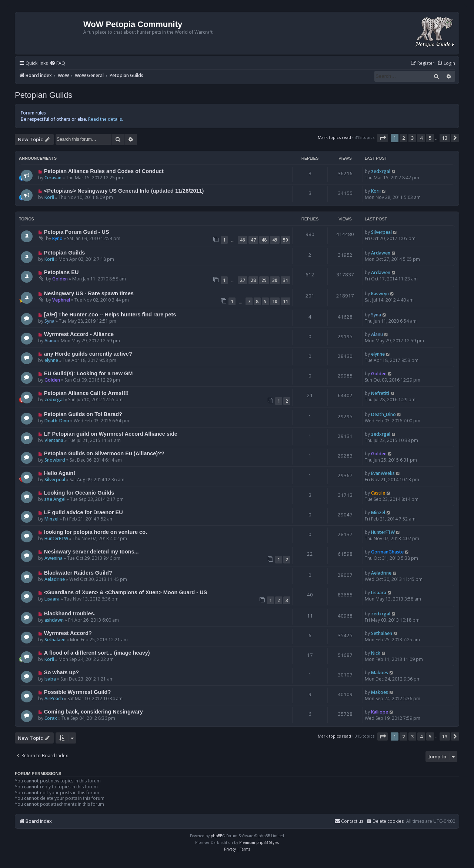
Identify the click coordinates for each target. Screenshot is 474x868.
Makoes (380, 673)
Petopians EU (61, 272)
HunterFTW (56, 538)
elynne (51, 360)
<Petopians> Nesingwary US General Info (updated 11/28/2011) (124, 191)
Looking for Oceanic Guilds (79, 493)
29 (264, 280)
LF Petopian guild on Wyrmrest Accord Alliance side (111, 434)
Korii (49, 197)
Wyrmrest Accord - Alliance (79, 334)
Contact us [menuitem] (349, 821)
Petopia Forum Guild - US (77, 232)
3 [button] (412, 138)
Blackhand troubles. (70, 613)
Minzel (51, 519)
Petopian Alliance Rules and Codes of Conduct (104, 171)
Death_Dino (57, 421)
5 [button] (430, 138)
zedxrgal (381, 171)
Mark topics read (334, 137)
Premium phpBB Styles (259, 842)
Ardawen (381, 253)
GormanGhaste (387, 552)
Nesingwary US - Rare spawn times (89, 293)
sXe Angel (55, 499)
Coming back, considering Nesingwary (94, 712)
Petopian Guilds (44, 95)
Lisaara (52, 599)
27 (243, 280)
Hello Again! (60, 473)
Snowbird (55, 460)
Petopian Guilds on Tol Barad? (83, 414)
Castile (378, 493)
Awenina (54, 558)
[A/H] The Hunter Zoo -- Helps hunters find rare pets (110, 315)
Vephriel (61, 300)
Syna (49, 321)
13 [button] (445, 138)
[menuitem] (57, 64)
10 (275, 301)
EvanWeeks (383, 473)
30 (275, 280)
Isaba (50, 679)
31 (286, 280)
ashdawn (54, 620)
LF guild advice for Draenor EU (84, 512)
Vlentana (54, 440)
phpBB (216, 836)
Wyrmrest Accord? (68, 633)
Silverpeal (381, 232)
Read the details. (106, 119)
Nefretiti (380, 393)
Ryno (57, 238)
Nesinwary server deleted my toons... (91, 552)
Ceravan (53, 178)
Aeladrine (55, 579)
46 (243, 240)
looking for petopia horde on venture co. (96, 532)
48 (264, 240)
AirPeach (54, 699)
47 (253, 240)
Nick (376, 653)
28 (253, 280)
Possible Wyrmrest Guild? (77, 692)
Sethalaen (55, 640)
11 (286, 301)
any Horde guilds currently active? (88, 354)
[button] (383, 138)
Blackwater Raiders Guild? (78, 573)
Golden (60, 279)
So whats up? (61, 672)
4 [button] (421, 138)
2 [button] (403, 138)
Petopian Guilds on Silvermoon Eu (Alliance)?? (104, 453)
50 (286, 240)
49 (275, 240)
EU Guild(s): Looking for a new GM (89, 373)
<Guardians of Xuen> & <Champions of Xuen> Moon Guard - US (126, 592)
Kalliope (380, 712)
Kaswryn (380, 294)
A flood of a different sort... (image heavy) (97, 653)
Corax (51, 718)
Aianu (50, 341)
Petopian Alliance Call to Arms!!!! (86, 393)
